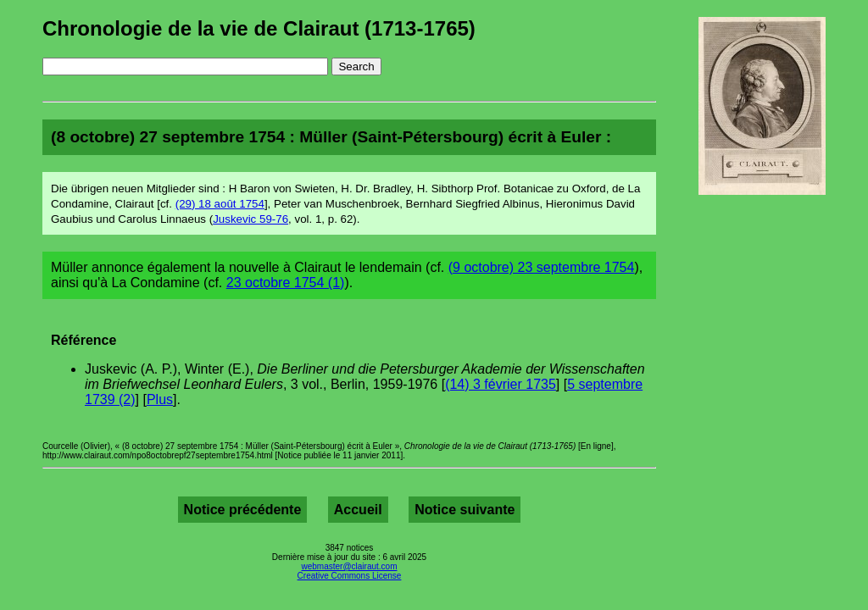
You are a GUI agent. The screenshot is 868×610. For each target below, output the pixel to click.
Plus (160, 399)
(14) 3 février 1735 (501, 384)
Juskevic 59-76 (250, 219)
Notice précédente (243, 510)
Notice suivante (465, 510)
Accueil (358, 510)
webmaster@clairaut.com (350, 566)
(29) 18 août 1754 (220, 204)
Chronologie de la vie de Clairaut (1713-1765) (259, 28)
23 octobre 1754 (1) (286, 283)
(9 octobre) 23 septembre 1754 (542, 267)
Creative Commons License (350, 576)
